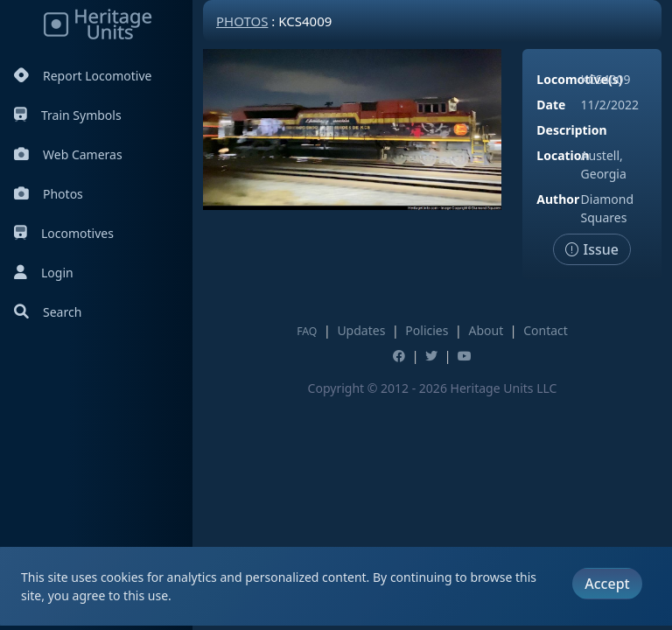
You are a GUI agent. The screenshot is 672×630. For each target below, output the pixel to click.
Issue (592, 249)
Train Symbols (68, 115)
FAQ (307, 331)
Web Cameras (68, 154)
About (486, 330)
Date (551, 105)
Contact (546, 330)
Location (563, 155)
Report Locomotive (83, 76)
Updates (361, 330)
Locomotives (64, 233)
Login (44, 273)
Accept (607, 584)
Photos (49, 194)
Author (558, 199)
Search (48, 312)
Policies (427, 330)
